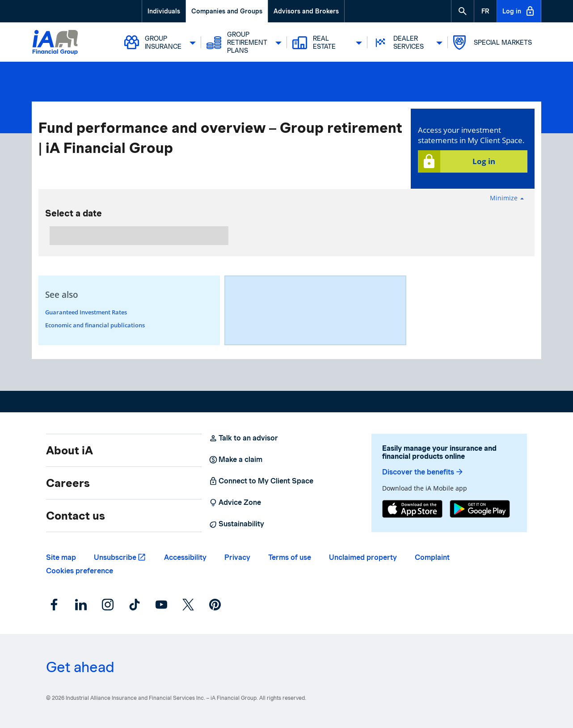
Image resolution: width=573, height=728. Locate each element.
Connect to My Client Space (261, 481)
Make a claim (236, 460)
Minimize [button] (507, 198)
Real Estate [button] (327, 42)
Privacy (237, 557)
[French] (485, 11)
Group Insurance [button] (160, 42)
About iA (70, 450)
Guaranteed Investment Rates (86, 312)
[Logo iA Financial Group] (55, 43)
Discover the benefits (423, 472)
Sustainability (236, 524)
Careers (68, 483)
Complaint (432, 557)
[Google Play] (480, 510)
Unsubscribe (115, 557)
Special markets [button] (493, 43)
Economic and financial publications (95, 325)
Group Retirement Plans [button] (244, 42)
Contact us (76, 516)
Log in (519, 11)
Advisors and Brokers (306, 11)
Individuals (164, 11)
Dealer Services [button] (408, 42)
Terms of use (290, 557)
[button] (463, 11)
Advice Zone (235, 503)
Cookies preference (80, 571)
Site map (61, 557)
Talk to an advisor (243, 438)
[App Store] (412, 510)
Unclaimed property (363, 557)
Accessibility (185, 557)
